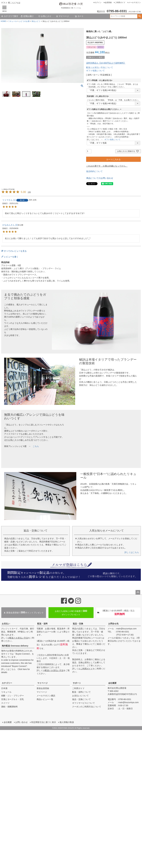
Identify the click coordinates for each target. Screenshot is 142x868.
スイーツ (5, 703)
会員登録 (108, 2)
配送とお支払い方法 (19, 638)
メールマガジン (135, 2)
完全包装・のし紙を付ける (98, 96)
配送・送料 (42, 624)
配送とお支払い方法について (100, 67)
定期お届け (27, 16)
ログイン (98, 2)
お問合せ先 (113, 624)
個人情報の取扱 (67, 722)
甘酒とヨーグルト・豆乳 (13, 699)
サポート (77, 683)
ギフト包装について (95, 71)
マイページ (62, 16)
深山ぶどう (36, 21)
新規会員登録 (43, 688)
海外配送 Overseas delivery (15, 646)
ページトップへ (138, 592)
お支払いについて (80, 696)
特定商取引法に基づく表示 (44, 722)
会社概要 (112, 683)
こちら (36, 446)
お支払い (6, 624)
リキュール (13, 21)
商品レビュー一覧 (45, 699)
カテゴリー (7, 683)
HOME (3, 21)
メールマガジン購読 (46, 696)
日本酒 (4, 688)
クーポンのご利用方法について (87, 707)
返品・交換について (81, 699)
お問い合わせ (22, 722)
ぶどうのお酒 (24, 21)
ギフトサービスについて (84, 703)
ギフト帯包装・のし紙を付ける (100, 80)
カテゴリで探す (10, 16)
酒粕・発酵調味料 (9, 707)
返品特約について (94, 171)
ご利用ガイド (120, 2)
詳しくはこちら (132, 552)
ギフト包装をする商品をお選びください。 (104, 109)
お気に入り (45, 16)
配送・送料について (81, 692)
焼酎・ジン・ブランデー (13, 696)
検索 (140, 16)
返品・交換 (78, 624)
